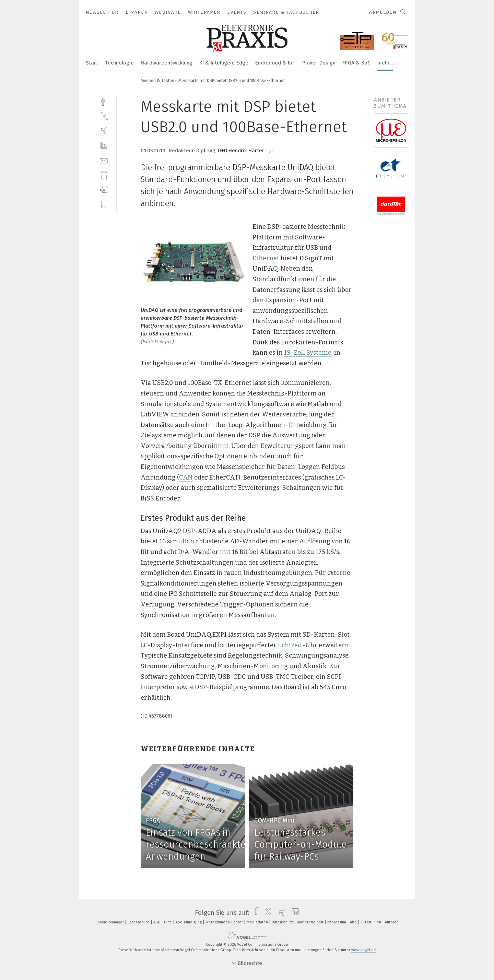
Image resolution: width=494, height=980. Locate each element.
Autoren (392, 922)
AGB (157, 922)
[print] (104, 175)
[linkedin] (104, 145)
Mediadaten (258, 922)
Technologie (119, 63)
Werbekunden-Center (225, 922)
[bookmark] (271, 151)
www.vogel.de (364, 950)
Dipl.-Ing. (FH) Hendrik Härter (230, 151)
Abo (354, 922)
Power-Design (319, 63)
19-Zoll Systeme (308, 353)
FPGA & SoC (356, 63)
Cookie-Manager (110, 922)
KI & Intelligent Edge (224, 63)
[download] (104, 190)
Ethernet (266, 258)
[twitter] (104, 116)
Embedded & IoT (275, 63)
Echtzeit (290, 645)
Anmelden (383, 12)
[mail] (104, 160)
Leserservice (139, 922)
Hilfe (168, 922)
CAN (186, 477)
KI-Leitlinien (371, 922)
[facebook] (104, 101)
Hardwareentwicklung (167, 63)
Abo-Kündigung (189, 922)
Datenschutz (283, 922)
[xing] (104, 131)
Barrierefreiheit (311, 922)
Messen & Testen (157, 80)
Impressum (337, 922)
